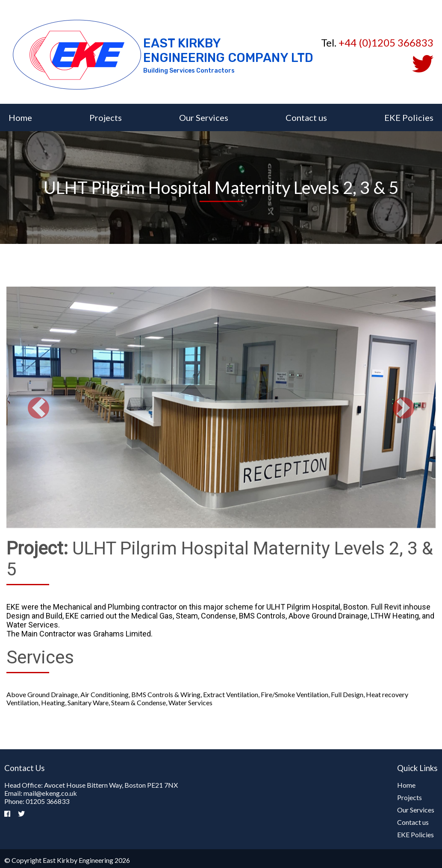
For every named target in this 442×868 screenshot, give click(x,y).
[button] (39, 408)
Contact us (306, 117)
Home (20, 117)
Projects (106, 117)
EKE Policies (409, 117)
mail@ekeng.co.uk (50, 793)
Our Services (204, 117)
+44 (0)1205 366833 (386, 43)
